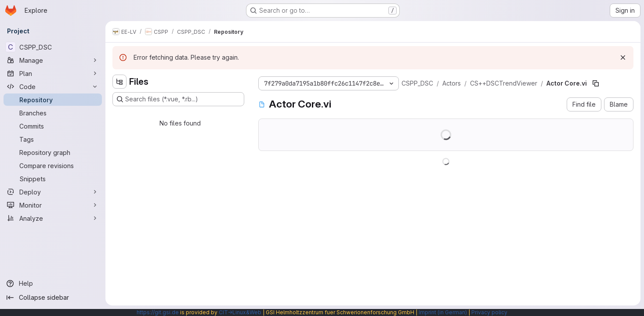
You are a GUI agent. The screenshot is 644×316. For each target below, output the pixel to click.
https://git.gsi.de (158, 312)
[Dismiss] (623, 57)
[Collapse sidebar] (53, 298)
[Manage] (53, 60)
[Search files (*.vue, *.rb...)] (178, 99)
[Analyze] (53, 218)
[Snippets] (53, 179)
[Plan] (53, 73)
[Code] (53, 86)
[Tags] (53, 139)
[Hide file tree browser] (119, 82)
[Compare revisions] (53, 165)
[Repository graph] (53, 152)
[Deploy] (53, 192)
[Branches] (53, 113)
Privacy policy (489, 312)
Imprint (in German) (443, 312)
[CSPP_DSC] (53, 47)
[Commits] (53, 126)
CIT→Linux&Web (240, 312)
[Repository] (53, 100)
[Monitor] (53, 205)
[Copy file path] (596, 83)
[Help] (53, 284)
